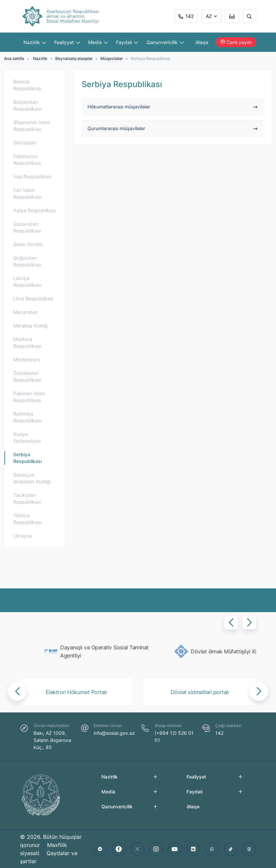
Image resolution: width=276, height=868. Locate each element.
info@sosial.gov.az (114, 733)
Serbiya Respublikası (27, 458)
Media (98, 42)
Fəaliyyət (67, 42)
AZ (209, 16)
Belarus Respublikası (27, 85)
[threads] (249, 849)
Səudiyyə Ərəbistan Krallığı (32, 478)
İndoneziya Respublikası (27, 159)
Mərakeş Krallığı (31, 326)
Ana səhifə (14, 58)
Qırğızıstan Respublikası (27, 261)
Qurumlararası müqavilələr (173, 128)
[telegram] (100, 849)
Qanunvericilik (165, 42)
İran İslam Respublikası (27, 193)
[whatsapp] (212, 849)
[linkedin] (193, 849)
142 (186, 16)
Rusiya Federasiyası (27, 437)
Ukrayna (23, 536)
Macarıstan (25, 312)
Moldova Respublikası (27, 342)
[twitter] (137, 849)
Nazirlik (35, 42)
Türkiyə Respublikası (27, 519)
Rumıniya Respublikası (27, 417)
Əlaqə (202, 42)
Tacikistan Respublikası (27, 498)
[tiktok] (231, 849)
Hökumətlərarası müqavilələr (173, 107)
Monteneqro (27, 359)
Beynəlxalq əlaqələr (74, 58)
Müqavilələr (112, 58)
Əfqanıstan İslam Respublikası (32, 126)
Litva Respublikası (33, 298)
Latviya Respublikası (27, 281)
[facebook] (119, 849)
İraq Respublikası (32, 176)
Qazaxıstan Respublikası (27, 227)
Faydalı (127, 42)
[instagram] (156, 849)
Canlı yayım (236, 42)
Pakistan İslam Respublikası (29, 397)
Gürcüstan (25, 143)
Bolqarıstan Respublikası (27, 105)
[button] (231, 623)
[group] (78, 651)
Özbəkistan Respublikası (27, 376)
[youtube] (175, 849)
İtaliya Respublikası (34, 210)
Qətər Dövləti (28, 244)
